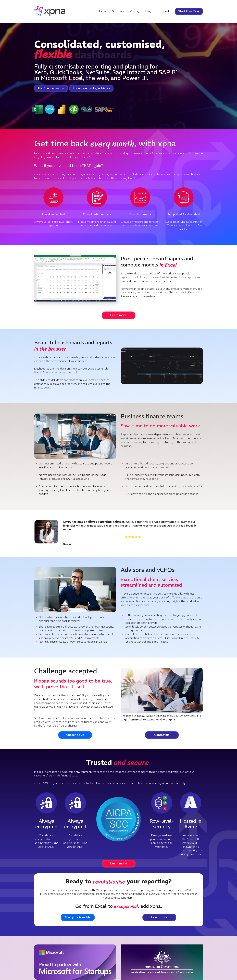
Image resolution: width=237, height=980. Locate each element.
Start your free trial (78, 917)
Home (102, 11)
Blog (148, 11)
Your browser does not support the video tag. (75, 278)
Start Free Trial (189, 11)
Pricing (134, 11)
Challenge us (75, 735)
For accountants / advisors (91, 88)
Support (164, 11)
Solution (118, 11)
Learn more (118, 315)
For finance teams (51, 88)
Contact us (162, 735)
